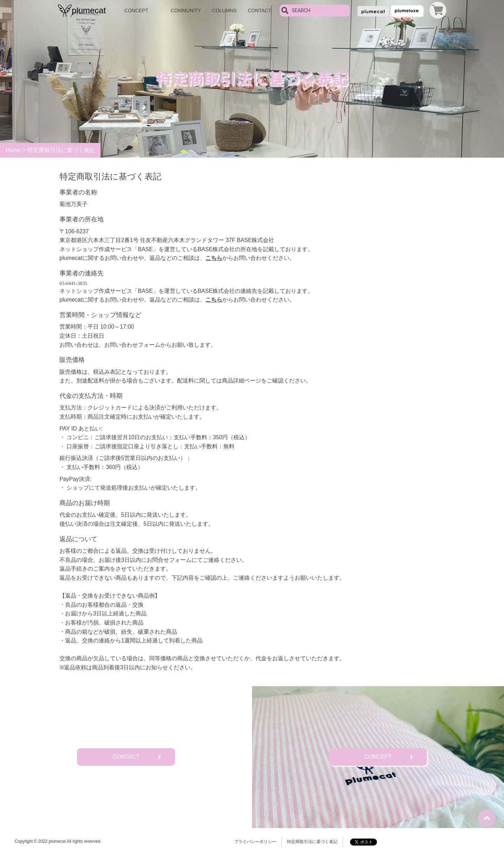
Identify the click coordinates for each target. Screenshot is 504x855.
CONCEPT (136, 11)
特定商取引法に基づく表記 (312, 842)
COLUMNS (224, 11)
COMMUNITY (186, 11)
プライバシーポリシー (255, 842)
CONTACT (260, 11)
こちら (214, 258)
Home (13, 150)
